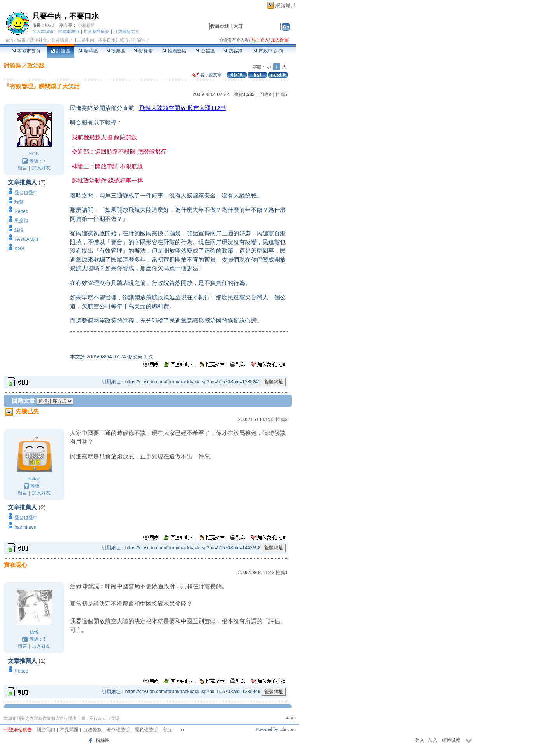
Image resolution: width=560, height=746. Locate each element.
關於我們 (46, 730)
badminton (25, 527)
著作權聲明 (118, 730)
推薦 (282, 94)
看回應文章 (207, 75)
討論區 (60, 51)
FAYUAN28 (26, 239)
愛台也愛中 (26, 193)
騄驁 (19, 202)
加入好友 (41, 168)
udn (9, 40)
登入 (420, 740)
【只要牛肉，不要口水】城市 (101, 40)
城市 (21, 40)
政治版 (36, 66)
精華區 (88, 51)
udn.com (287, 729)
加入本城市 (43, 31)
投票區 (116, 51)
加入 (433, 740)
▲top (290, 718)
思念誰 (21, 221)
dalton (34, 479)
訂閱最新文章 (126, 31)
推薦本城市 (69, 31)
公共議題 (60, 40)
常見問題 (69, 730)
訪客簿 (233, 51)
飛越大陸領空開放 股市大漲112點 (183, 108)
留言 (23, 168)
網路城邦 (285, 6)
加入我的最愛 (96, 31)
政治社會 (38, 40)
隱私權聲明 (146, 730)
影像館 (143, 51)
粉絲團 (103, 740)
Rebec (21, 211)
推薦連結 (174, 51)
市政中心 (268, 51)
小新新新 (86, 25)
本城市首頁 (26, 51)
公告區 (205, 51)
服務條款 (93, 730)
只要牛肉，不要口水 (66, 16)
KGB (50, 25)
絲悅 (19, 230)
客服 (167, 730)
